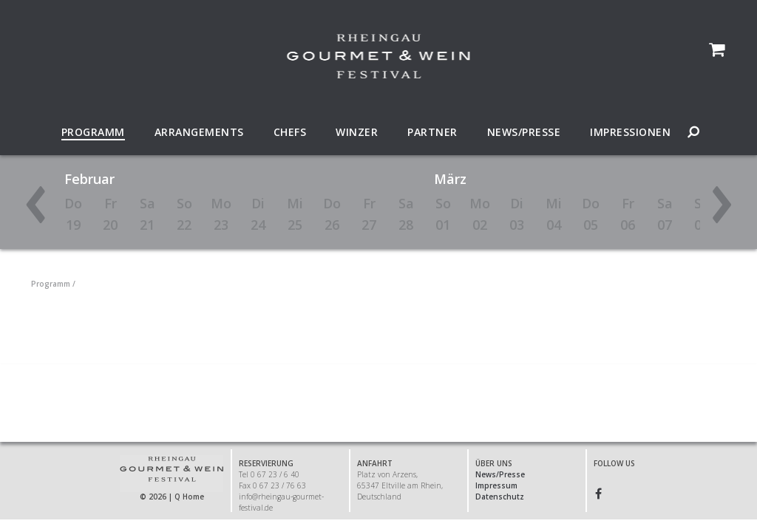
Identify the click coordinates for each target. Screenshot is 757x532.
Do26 (332, 214)
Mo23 (221, 214)
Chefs (290, 132)
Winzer (357, 132)
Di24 (258, 214)
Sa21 (147, 214)
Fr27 (369, 214)
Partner (432, 132)
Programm (93, 132)
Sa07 (665, 214)
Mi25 (295, 214)
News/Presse (524, 132)
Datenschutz (500, 497)
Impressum (496, 485)
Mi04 (554, 214)
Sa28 (406, 214)
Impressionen (630, 132)
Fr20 (110, 214)
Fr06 (628, 214)
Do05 (591, 214)
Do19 (73, 214)
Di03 (517, 214)
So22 (184, 214)
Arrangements (199, 132)
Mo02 (480, 214)
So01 (443, 214)
